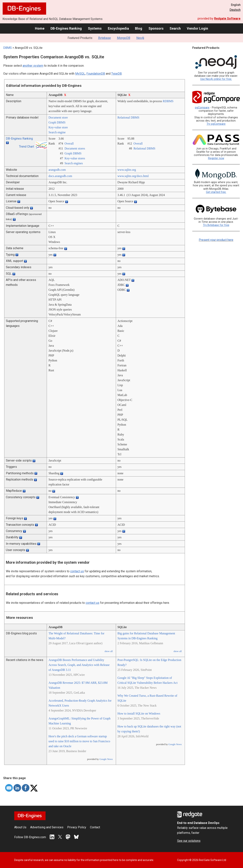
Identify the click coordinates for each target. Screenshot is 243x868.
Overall (69, 143)
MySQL (80, 74)
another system (33, 66)
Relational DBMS (128, 117)
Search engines (74, 163)
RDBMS (168, 101)
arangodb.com (57, 170)
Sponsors (156, 28)
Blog (139, 28)
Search (175, 28)
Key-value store (58, 127)
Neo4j (140, 38)
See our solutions (189, 841)
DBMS (7, 48)
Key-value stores (75, 158)
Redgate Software (227, 19)
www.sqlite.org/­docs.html (133, 176)
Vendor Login (197, 28)
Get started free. (216, 192)
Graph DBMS (57, 122)
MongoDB (124, 38)
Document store (58, 117)
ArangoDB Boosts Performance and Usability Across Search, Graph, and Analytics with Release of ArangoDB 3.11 (79, 665)
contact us (77, 571)
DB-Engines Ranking (66, 28)
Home (40, 28)
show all (109, 651)
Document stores (75, 148)
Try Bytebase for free (216, 225)
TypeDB (116, 74)
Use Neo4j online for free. (216, 79)
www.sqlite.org (127, 170)
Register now (216, 158)
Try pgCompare (216, 124)
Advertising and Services (47, 827)
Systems (95, 28)
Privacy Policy (77, 827)
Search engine (57, 132)
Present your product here (216, 240)
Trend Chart (26, 147)
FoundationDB (96, 74)
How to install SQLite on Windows (139, 713)
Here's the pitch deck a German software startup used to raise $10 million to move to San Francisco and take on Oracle (79, 741)
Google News (106, 759)
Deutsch (235, 10)
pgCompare (202, 108)
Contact (95, 827)
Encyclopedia (118, 28)
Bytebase (105, 38)
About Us (20, 827)
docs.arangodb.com (60, 176)
